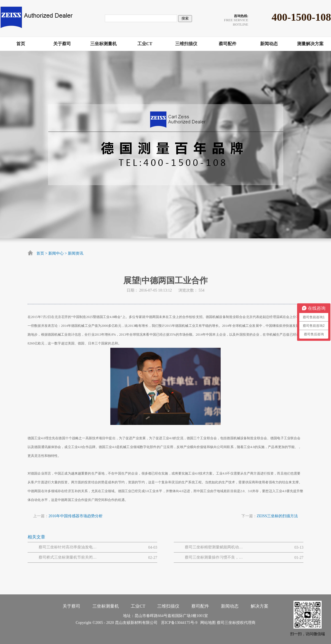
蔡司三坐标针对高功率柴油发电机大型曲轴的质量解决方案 (68, 547)
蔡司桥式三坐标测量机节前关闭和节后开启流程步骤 (68, 557)
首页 (40, 253)
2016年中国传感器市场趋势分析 (76, 516)
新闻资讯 (76, 253)
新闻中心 (56, 253)
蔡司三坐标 (226, 623)
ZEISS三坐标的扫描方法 (277, 516)
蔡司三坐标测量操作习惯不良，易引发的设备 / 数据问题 (214, 557)
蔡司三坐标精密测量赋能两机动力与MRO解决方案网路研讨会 (214, 547)
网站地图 (207, 623)
